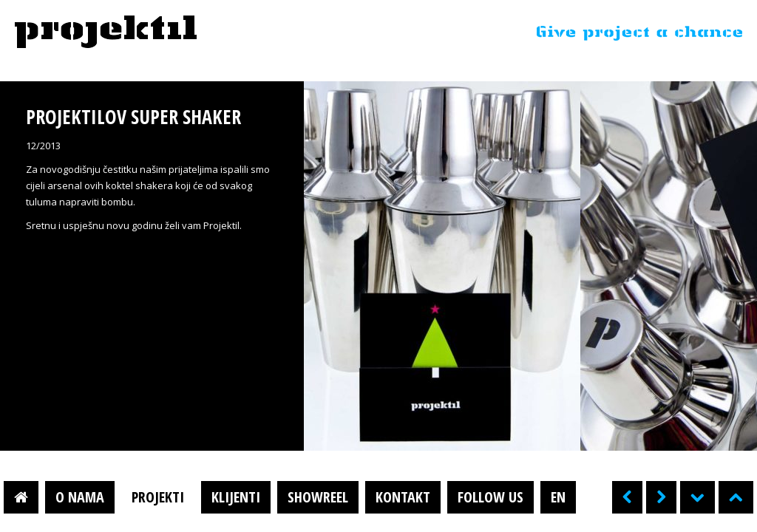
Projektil (106, 33)
